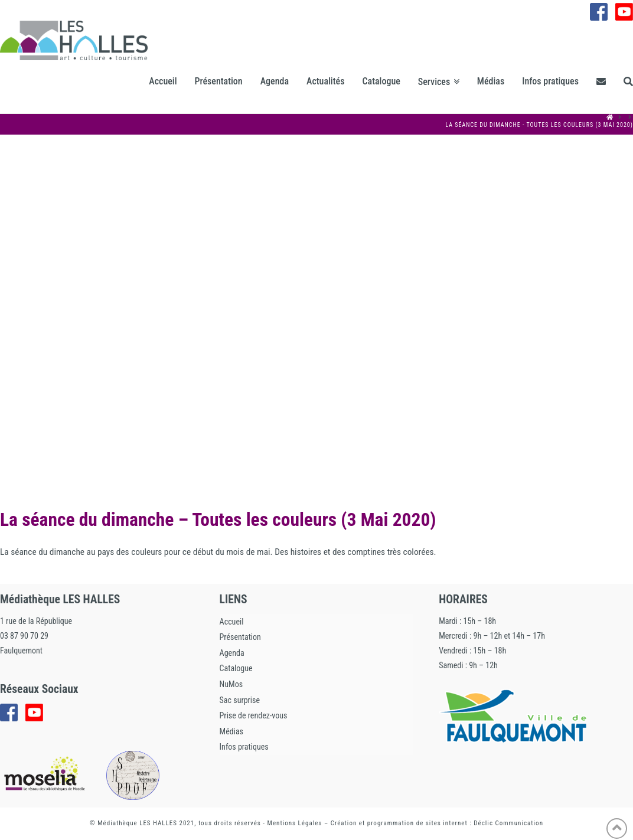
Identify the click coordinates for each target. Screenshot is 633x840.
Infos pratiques (244, 747)
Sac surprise (240, 700)
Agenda (232, 653)
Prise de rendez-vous (254, 715)
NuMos (231, 684)
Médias (231, 731)
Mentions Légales (295, 823)
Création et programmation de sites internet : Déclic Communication (437, 823)
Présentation (240, 637)
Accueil (232, 622)
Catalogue (236, 668)
